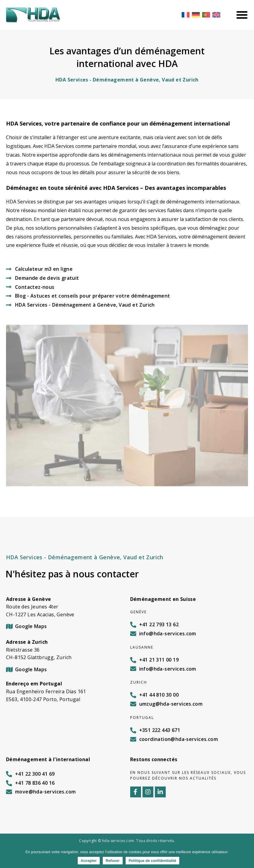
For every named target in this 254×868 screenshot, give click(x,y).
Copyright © (91, 841)
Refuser (113, 861)
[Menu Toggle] (242, 15)
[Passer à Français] (186, 14)
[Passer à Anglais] (216, 14)
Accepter (89, 861)
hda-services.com (118, 841)
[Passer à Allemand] (196, 14)
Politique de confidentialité (152, 861)
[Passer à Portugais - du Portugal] (206, 14)
